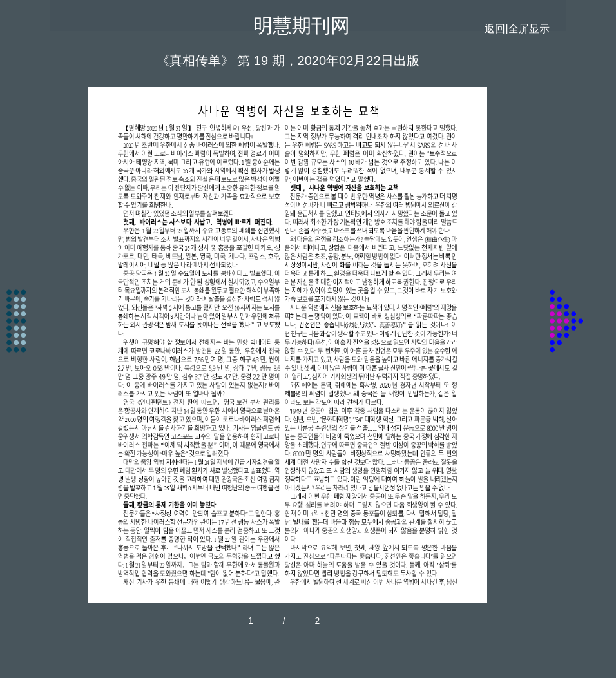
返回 (495, 29)
